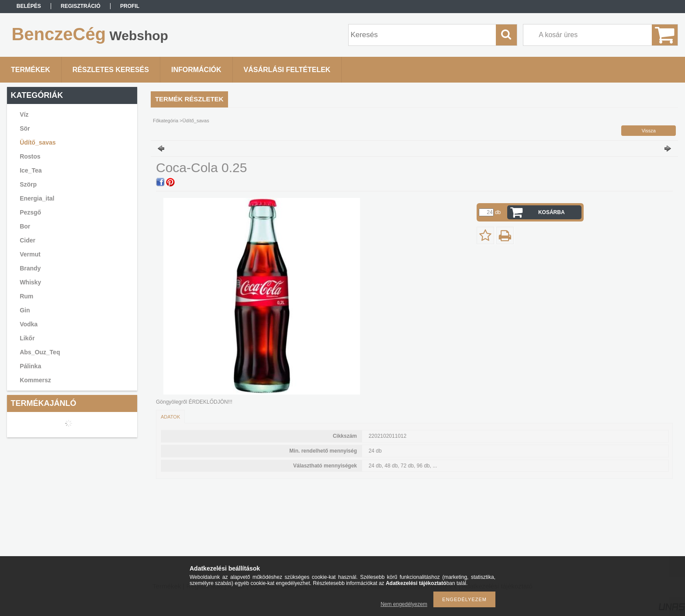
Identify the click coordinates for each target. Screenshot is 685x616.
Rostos (30, 156)
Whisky (30, 282)
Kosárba (552, 212)
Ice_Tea (31, 170)
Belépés (29, 6)
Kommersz (35, 380)
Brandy (30, 268)
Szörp (28, 184)
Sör (25, 128)
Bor (25, 226)
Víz (24, 114)
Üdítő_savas (38, 142)
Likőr (27, 338)
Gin (25, 310)
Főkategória (166, 121)
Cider (28, 240)
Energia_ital (37, 198)
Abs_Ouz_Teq (40, 352)
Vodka (29, 324)
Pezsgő (30, 212)
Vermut (30, 254)
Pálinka (30, 366)
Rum (26, 296)
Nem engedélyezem (404, 604)
